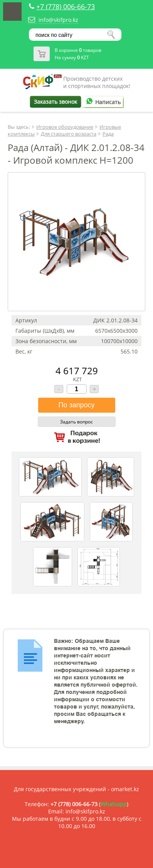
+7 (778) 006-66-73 (66, 7)
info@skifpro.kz (58, 20)
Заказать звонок (55, 102)
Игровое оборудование (65, 127)
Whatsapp (114, 804)
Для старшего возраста (69, 134)
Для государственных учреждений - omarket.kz (76, 789)
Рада (108, 134)
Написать (102, 102)
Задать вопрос (76, 422)
